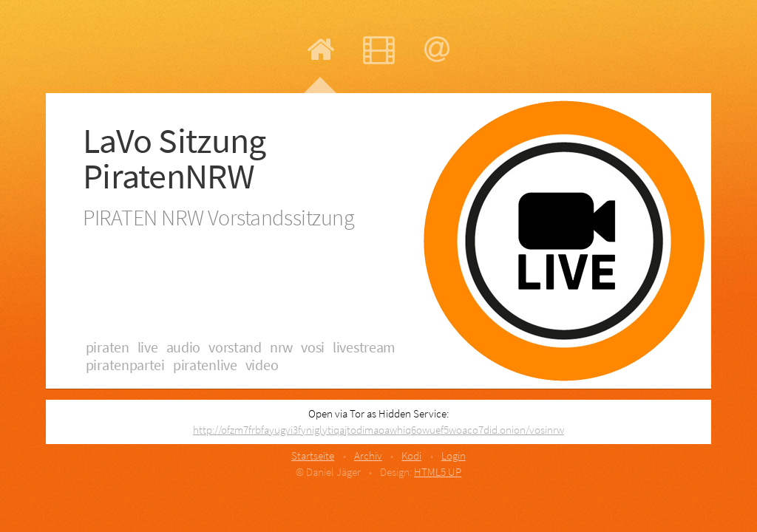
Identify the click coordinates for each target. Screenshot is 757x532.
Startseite (313, 456)
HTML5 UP (438, 472)
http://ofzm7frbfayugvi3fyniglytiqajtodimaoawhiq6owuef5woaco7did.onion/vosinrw (378, 430)
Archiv (368, 456)
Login (454, 456)
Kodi (411, 456)
